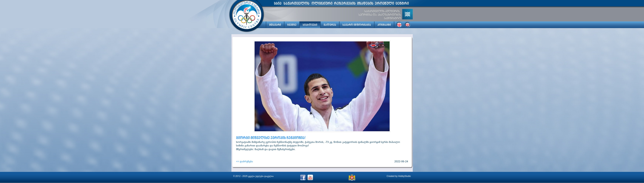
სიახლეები (310, 25)
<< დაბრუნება (244, 161)
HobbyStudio (405, 176)
